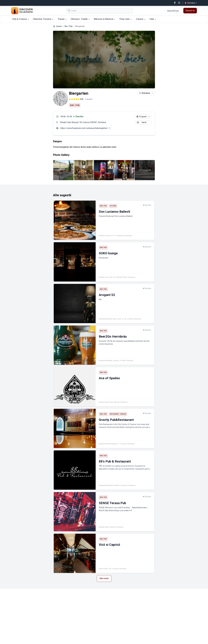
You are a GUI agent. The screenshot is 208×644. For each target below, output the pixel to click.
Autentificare (173, 11)
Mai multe (104, 578)
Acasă (59, 26)
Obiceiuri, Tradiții (80, 19)
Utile (153, 19)
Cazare (141, 19)
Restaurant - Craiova (118, 414)
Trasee (62, 19)
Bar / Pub (69, 26)
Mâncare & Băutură (105, 19)
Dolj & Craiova (21, 19)
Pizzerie (113, 206)
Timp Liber (125, 19)
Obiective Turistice (43, 19)
